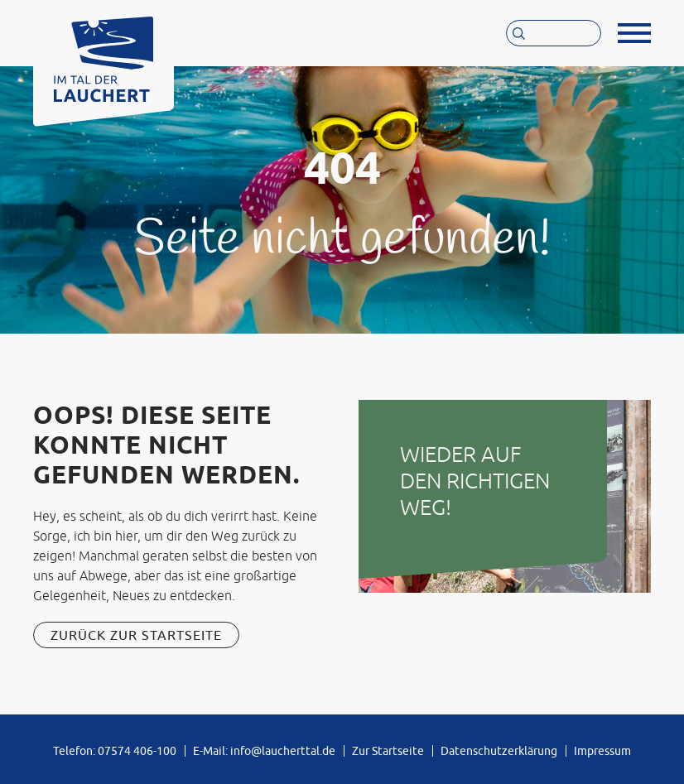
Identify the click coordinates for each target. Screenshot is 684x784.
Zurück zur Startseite (136, 635)
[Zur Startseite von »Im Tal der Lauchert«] (104, 55)
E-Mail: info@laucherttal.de (264, 751)
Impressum (602, 751)
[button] (634, 33)
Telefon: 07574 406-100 (115, 751)
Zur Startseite (388, 751)
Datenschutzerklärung (499, 751)
